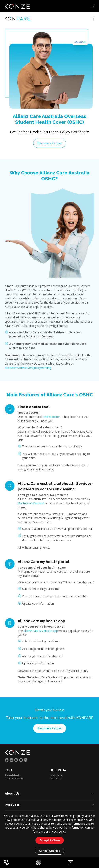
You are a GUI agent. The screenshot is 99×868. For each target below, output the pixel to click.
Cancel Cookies (49, 851)
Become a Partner (50, 143)
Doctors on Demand (31, 503)
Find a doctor (51, 417)
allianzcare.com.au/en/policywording (28, 368)
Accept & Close (50, 840)
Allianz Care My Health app (41, 631)
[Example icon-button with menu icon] (92, 6)
